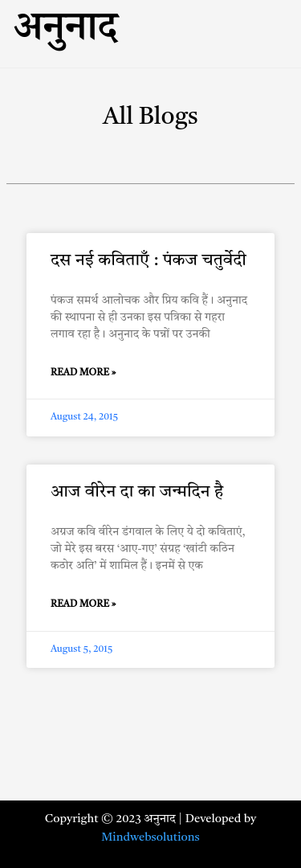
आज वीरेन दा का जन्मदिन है (137, 492)
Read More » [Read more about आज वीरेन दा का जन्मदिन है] (83, 604)
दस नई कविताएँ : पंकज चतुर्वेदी (148, 261)
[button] (233, 17)
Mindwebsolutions (150, 838)
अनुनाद (65, 33)
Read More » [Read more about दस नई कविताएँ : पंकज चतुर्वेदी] (83, 373)
